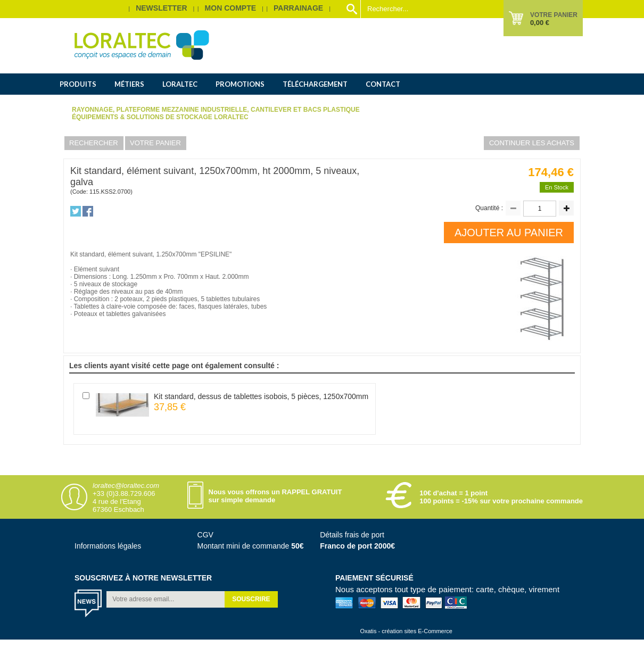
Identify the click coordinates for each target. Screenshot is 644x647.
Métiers (129, 84)
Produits (78, 84)
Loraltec (180, 84)
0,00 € (540, 23)
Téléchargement (315, 84)
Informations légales (108, 546)
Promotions (240, 84)
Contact (383, 84)
